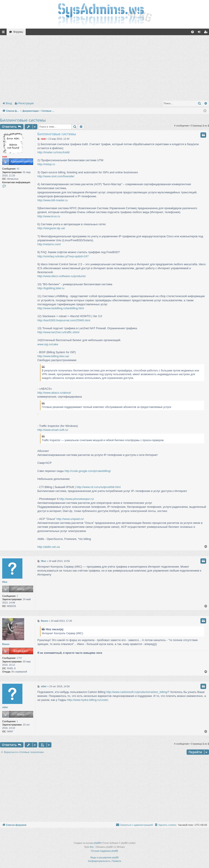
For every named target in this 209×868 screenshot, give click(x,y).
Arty (92, 847)
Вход (9, 103)
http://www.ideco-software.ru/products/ (62, 276)
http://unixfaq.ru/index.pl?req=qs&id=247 (63, 256)
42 (18, 169)
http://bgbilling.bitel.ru (51, 288)
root (5, 157)
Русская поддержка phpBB (104, 851)
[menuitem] (193, 32)
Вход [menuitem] (200, 33)
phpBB (97, 843)
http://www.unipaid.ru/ (70, 519)
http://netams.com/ (49, 244)
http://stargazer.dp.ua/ (51, 228)
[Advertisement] (104, 67)
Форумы (18, 32)
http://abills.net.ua (49, 547)
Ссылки (4, 33)
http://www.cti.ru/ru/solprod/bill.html (99, 487)
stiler (5, 707)
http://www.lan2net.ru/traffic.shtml (58, 332)
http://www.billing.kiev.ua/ (53, 356)
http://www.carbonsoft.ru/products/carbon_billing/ (137, 692)
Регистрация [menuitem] (207, 33)
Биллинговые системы (23, 120)
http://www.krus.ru (49, 216)
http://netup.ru (46, 164)
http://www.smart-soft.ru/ (53, 430)
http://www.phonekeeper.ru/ (77, 499)
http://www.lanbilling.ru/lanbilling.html (61, 308)
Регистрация (26, 103)
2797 (19, 658)
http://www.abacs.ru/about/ (54, 393)
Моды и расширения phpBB (104, 858)
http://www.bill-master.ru (53, 200)
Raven (6, 644)
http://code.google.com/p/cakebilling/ (88, 471)
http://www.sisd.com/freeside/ (56, 176)
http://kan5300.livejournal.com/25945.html (64, 320)
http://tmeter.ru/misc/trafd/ (54, 152)
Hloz (5, 582)
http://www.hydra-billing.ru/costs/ (88, 700)
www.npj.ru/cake (48, 344)
